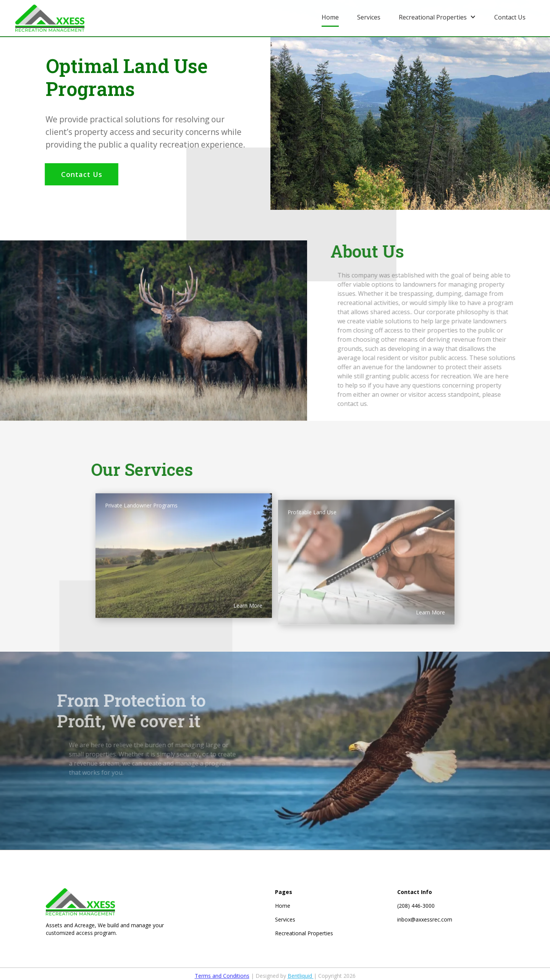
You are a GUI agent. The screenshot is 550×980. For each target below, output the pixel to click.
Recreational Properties (304, 933)
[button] (437, 16)
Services (285, 919)
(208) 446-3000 (416, 906)
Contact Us (80, 174)
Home (283, 906)
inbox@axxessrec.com (425, 919)
